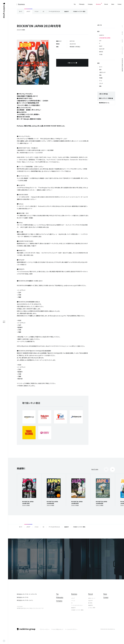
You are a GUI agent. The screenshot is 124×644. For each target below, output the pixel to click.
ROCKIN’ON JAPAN (122, 50)
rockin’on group (26, 629)
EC (44, 11)
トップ (122, 26)
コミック (101, 83)
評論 (100, 75)
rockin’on (101, 35)
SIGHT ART (102, 49)
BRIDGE (101, 52)
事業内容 (122, 33)
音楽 (100, 70)
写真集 (101, 78)
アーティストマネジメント (54, 11)
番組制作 (67, 11)
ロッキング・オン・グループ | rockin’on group (4, 10)
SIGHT (101, 46)
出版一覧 (99, 25)
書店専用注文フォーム (104, 103)
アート (101, 81)
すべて (21, 11)
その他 (101, 54)
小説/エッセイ (102, 72)
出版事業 (122, 41)
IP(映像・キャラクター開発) (79, 11)
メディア (28, 11)
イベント (36, 11)
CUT (100, 41)
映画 (100, 86)
